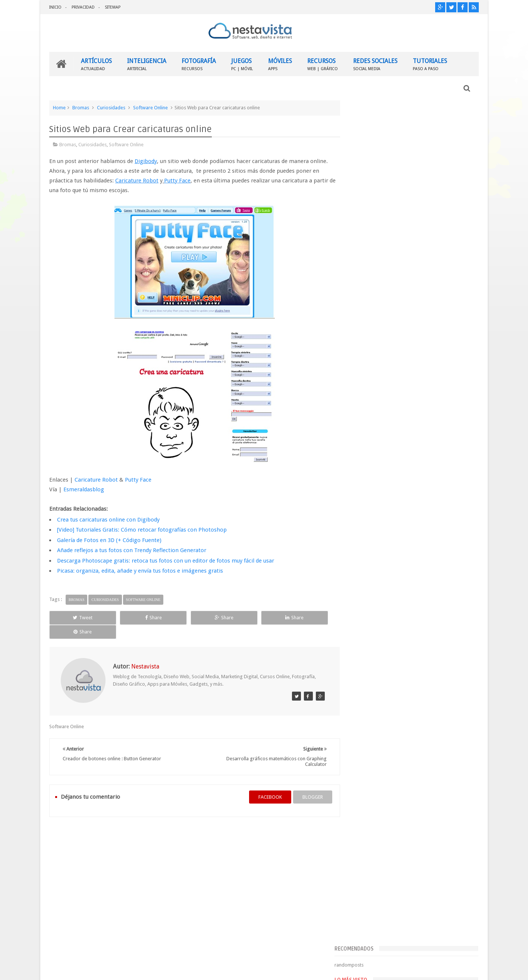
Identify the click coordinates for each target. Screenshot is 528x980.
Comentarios (371, 570)
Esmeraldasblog (84, 489)
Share (133, 617)
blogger (305, 782)
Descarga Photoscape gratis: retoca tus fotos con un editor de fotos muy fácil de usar (166, 560)
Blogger (415, 968)
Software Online (150, 107)
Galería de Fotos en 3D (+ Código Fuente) (109, 540)
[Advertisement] (414, 158)
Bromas (81, 107)
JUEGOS (242, 64)
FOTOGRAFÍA (199, 64)
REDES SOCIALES (375, 64)
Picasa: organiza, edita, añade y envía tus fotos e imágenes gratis (140, 570)
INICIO (55, 7)
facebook (263, 782)
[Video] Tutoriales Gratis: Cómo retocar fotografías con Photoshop (142, 529)
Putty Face (138, 479)
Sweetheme (466, 968)
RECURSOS (323, 64)
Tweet (76, 617)
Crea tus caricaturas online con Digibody (108, 519)
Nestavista (133, 968)
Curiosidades (111, 107)
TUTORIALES (430, 64)
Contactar (461, 836)
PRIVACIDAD (83, 7)
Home (59, 107)
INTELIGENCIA (147, 64)
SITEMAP (113, 7)
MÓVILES (280, 64)
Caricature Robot (96, 479)
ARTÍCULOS (96, 64)
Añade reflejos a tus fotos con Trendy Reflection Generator (132, 550)
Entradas (366, 558)
